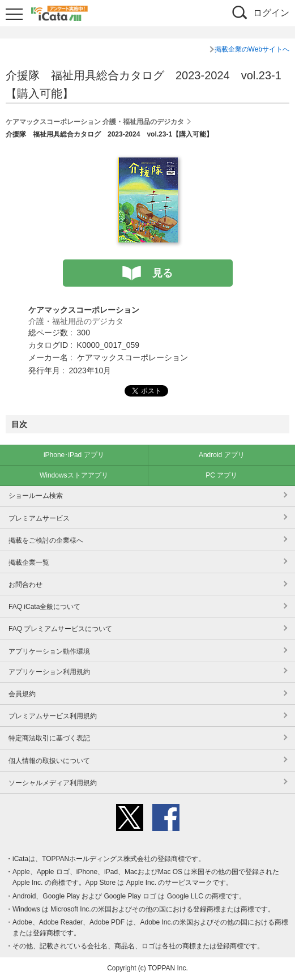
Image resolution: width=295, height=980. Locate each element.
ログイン (271, 13)
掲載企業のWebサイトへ (252, 49)
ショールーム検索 (36, 496)
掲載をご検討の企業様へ (46, 540)
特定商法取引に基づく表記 (49, 738)
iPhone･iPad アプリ (74, 455)
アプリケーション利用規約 (49, 672)
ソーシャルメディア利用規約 (53, 783)
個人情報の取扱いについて (49, 761)
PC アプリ (221, 475)
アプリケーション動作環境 (49, 651)
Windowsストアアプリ (74, 475)
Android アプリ (222, 455)
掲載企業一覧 (29, 563)
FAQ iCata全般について (44, 607)
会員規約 (22, 694)
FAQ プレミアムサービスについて (60, 629)
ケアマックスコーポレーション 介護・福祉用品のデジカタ (95, 122)
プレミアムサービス (39, 518)
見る (163, 273)
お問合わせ (25, 585)
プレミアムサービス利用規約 (53, 716)
